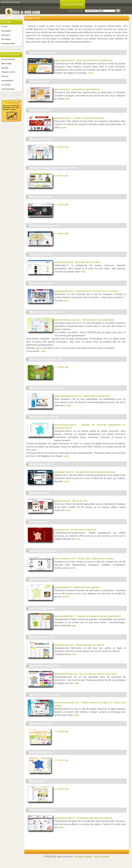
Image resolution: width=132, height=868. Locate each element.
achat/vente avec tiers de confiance (94, 818)
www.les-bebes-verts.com (46, 312)
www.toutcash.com (41, 283)
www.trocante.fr (39, 81)
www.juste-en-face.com (44, 226)
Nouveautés (6, 31)
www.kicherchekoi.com (44, 666)
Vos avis (5, 76)
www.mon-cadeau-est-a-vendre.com (52, 168)
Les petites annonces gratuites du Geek (95, 472)
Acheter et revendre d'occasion (89, 118)
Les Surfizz (6, 85)
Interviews (6, 35)
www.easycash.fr (40, 110)
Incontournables (8, 44)
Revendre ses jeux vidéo (88, 262)
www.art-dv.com (39, 493)
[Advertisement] (77, 842)
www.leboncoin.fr (40, 752)
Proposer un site (8, 72)
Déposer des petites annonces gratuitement (99, 616)
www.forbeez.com (40, 197)
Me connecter (6, 2)
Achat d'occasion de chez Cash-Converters (97, 291)
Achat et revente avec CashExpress (94, 60)
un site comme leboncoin (83, 530)
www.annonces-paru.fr (44, 417)
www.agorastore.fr (41, 139)
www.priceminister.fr (42, 810)
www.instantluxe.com (43, 551)
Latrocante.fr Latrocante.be (86, 89)
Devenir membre (8, 59)
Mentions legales (83, 857)
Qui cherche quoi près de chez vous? (98, 674)
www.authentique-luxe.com (47, 388)
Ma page (5, 68)
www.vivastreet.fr (40, 579)
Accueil (5, 27)
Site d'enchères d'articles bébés (98, 320)
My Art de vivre (80, 501)
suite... (91, 73)
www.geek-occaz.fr (41, 464)
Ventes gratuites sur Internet (90, 645)
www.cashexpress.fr (42, 52)
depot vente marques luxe (97, 396)
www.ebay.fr (37, 781)
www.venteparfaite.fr (42, 608)
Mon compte (7, 64)
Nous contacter (102, 857)
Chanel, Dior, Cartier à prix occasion (96, 559)
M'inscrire (17, 2)
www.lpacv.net (38, 522)
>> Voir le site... (62, 147)
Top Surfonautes (8, 89)
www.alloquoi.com (41, 723)
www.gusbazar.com (41, 637)
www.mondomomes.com (45, 695)
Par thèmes (6, 39)
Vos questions (7, 81)
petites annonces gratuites (87, 587)
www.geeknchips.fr (41, 254)
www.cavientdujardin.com (46, 359)
